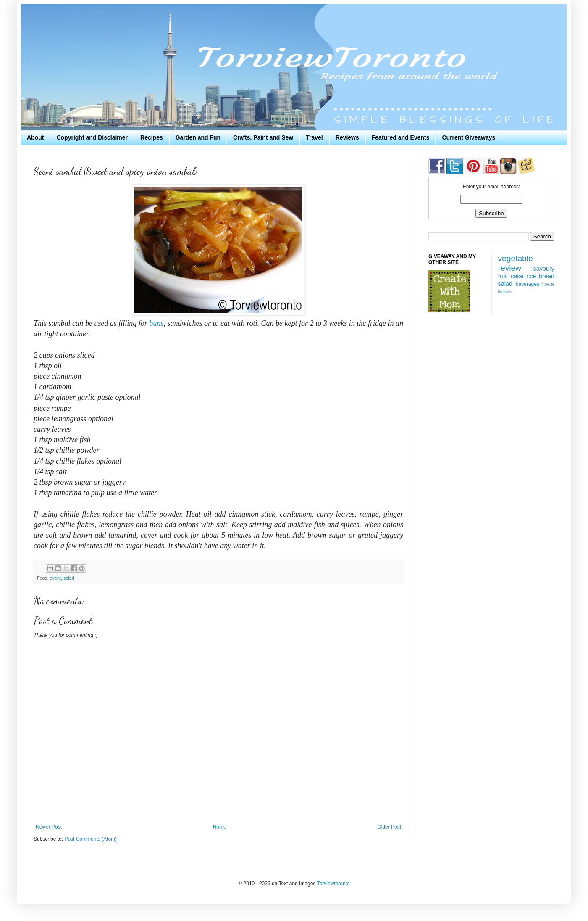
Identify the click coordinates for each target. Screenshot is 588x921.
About (35, 137)
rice (531, 276)
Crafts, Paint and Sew (263, 137)
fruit (503, 276)
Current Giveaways (469, 137)
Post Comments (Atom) (91, 839)
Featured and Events (401, 137)
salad (69, 578)
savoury (544, 269)
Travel (314, 137)
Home (220, 827)
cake (517, 276)
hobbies (505, 292)
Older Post (389, 827)
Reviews (347, 137)
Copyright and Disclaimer (92, 137)
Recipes (152, 137)
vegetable (516, 258)
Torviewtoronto (333, 884)
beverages (528, 284)
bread (547, 276)
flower (548, 284)
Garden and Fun (198, 137)
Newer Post (49, 827)
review (510, 268)
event (55, 578)
